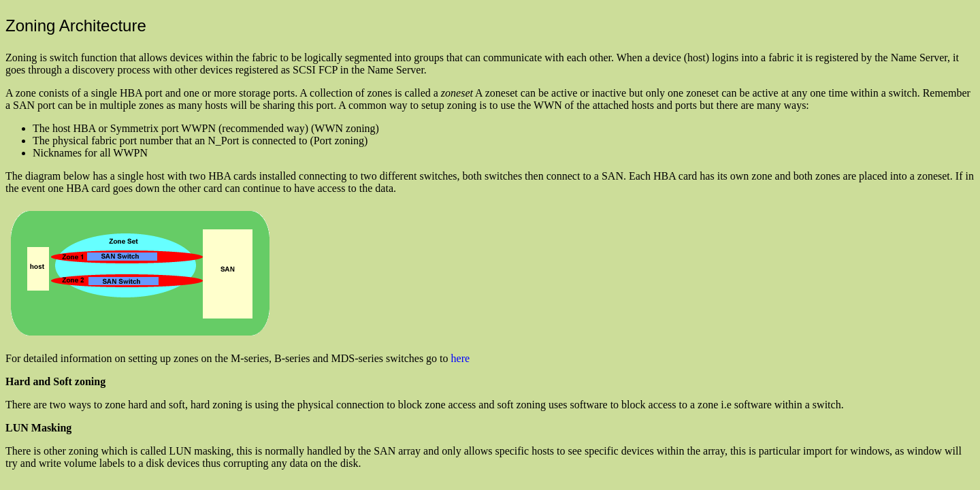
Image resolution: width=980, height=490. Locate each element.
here (461, 358)
